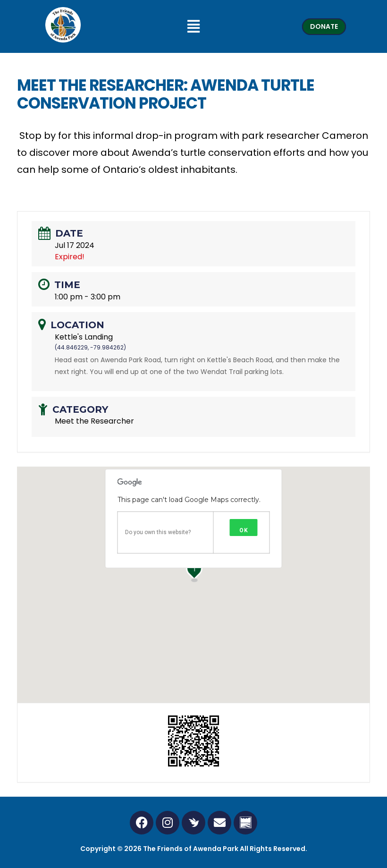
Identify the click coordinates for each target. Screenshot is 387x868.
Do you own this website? (158, 532)
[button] (194, 26)
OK (244, 530)
